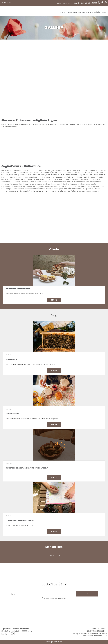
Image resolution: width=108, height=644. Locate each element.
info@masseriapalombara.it (68, 3)
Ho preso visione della (55, 598)
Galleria (97, 12)
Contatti (103, 12)
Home (63, 12)
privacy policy (62, 598)
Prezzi (84, 12)
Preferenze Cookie (99, 633)
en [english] (5, 3)
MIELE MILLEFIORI (12, 359)
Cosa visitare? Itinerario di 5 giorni (20, 520)
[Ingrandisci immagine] (15, 46)
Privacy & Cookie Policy (82, 633)
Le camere (77, 12)
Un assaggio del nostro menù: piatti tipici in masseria (27, 468)
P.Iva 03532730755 (99, 629)
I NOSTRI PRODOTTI (13, 414)
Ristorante (90, 12)
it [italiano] (2, 3)
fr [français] (7, 3)
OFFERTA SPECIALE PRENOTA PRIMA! (19, 289)
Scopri (54, 300)
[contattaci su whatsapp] (99, 3)
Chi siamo (69, 12)
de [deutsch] (10, 3)
